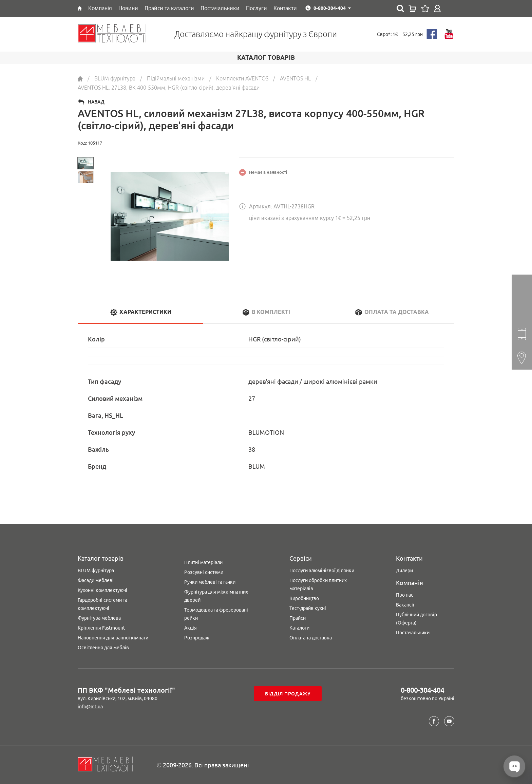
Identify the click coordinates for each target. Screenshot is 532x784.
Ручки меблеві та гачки (210, 582)
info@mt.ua (90, 707)
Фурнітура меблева (99, 618)
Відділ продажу (288, 694)
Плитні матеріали (203, 562)
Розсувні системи (204, 572)
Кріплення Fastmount (101, 628)
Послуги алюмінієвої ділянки (322, 571)
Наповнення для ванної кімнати (113, 638)
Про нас (405, 595)
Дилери (404, 571)
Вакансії (405, 605)
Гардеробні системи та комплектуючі (102, 604)
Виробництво (304, 598)
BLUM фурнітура (96, 571)
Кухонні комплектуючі (102, 590)
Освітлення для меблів (103, 648)
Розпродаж (197, 638)
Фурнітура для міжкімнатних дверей (216, 596)
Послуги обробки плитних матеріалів (318, 584)
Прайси (298, 618)
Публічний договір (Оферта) (416, 619)
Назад (96, 102)
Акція (191, 628)
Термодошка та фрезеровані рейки (216, 614)
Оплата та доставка (311, 638)
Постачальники (413, 633)
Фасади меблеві (96, 580)
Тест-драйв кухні (308, 608)
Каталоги (299, 628)
